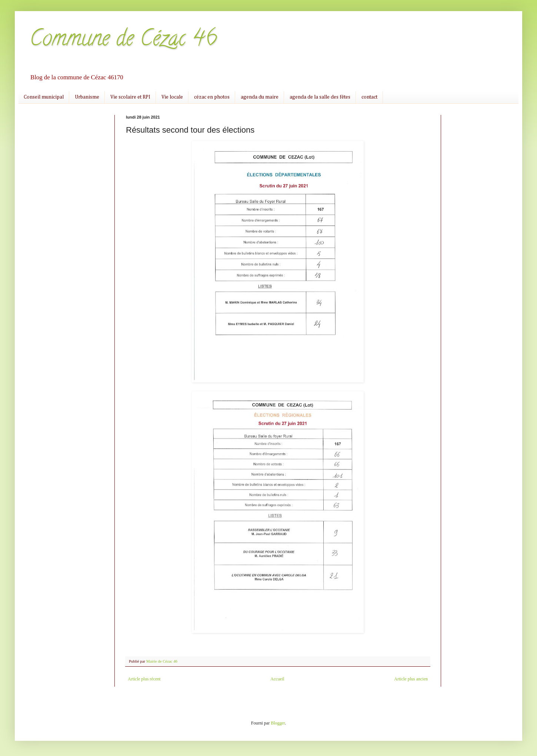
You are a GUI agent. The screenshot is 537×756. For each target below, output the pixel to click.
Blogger (278, 723)
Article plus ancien (411, 679)
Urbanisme (87, 97)
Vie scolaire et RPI (130, 97)
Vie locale (172, 97)
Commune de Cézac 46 (123, 40)
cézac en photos (212, 97)
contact (369, 97)
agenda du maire (260, 97)
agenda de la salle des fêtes (320, 97)
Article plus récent (144, 679)
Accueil (277, 679)
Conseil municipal (44, 97)
